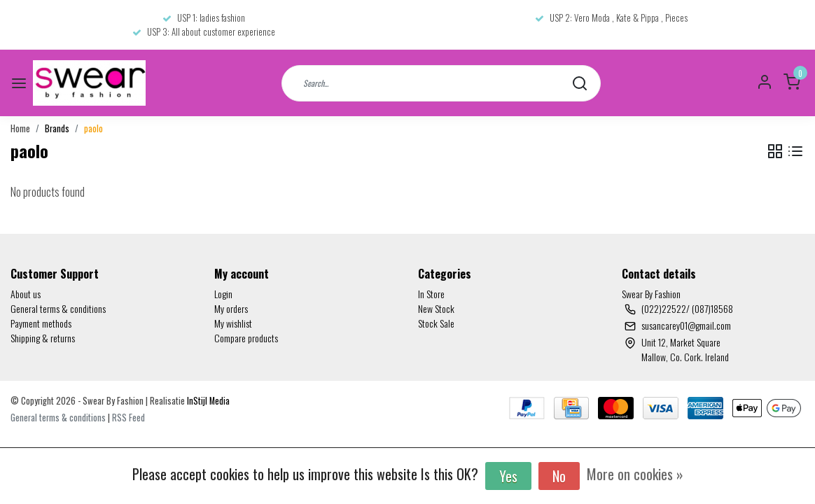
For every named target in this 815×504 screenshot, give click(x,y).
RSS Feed (128, 418)
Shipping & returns (43, 338)
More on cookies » (635, 474)
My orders (231, 308)
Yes (508, 476)
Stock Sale (436, 323)
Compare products (246, 338)
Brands (57, 128)
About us (26, 294)
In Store (431, 294)
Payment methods (41, 323)
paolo (93, 128)
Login (223, 294)
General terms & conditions (58, 308)
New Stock (436, 308)
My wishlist (233, 323)
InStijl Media (207, 401)
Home (20, 128)
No (559, 476)
